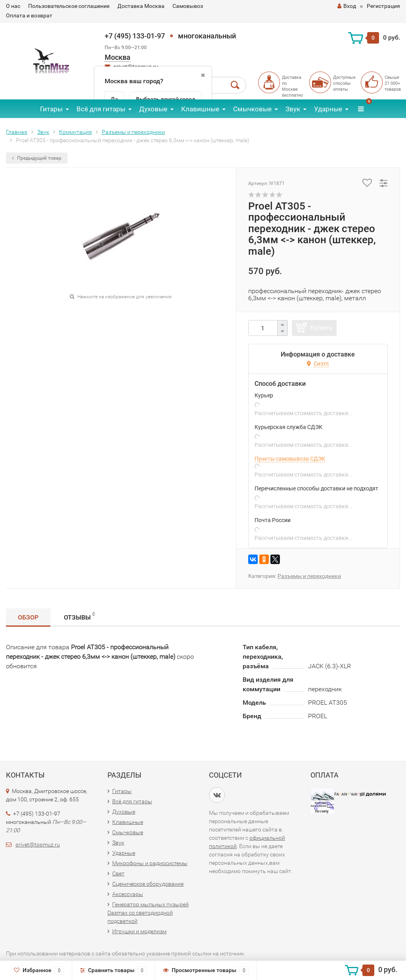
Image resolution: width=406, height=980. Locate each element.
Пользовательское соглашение (69, 6)
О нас (13, 6)
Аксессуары (128, 894)
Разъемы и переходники (133, 132)
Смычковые (252, 109)
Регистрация (383, 6)
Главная (17, 132)
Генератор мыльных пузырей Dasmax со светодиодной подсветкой (148, 913)
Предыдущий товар (37, 158)
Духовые (153, 109)
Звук (293, 109)
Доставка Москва (141, 6)
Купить (321, 328)
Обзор (28, 617)
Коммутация (76, 132)
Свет (118, 873)
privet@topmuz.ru (38, 845)
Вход (347, 6)
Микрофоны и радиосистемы (150, 863)
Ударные (328, 109)
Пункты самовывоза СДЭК (290, 459)
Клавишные (200, 109)
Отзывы (79, 616)
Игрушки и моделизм (139, 931)
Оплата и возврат (29, 15)
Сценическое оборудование (148, 884)
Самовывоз (188, 6)
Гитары (51, 109)
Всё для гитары (101, 109)
